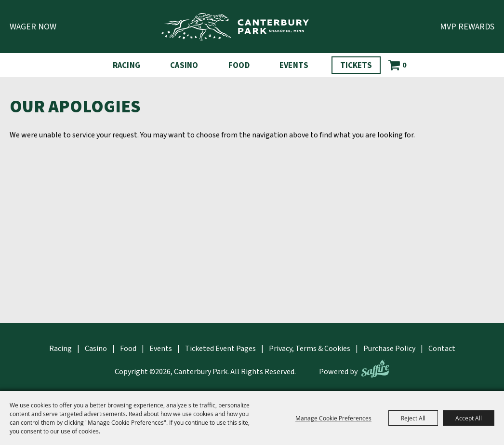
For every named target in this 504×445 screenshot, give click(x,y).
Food (239, 66)
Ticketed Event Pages (220, 349)
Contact (442, 349)
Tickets (356, 66)
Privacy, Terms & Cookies (310, 349)
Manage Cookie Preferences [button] (333, 418)
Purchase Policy (389, 349)
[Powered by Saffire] (375, 369)
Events (294, 66)
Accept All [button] (469, 418)
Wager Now (33, 27)
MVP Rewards (467, 27)
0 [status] (404, 65)
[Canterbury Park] (235, 27)
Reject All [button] (413, 418)
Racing (127, 66)
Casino (184, 66)
